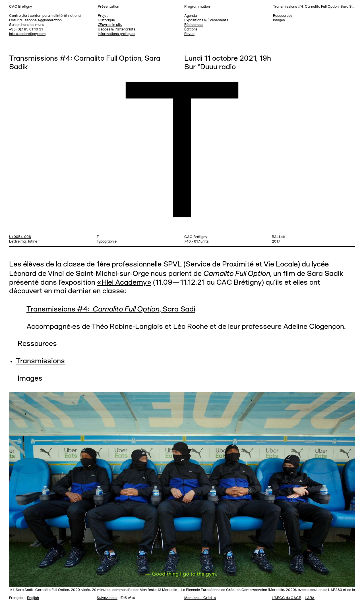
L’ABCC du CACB (287, 598)
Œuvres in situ (110, 25)
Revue (189, 34)
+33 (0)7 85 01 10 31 (26, 29)
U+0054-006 (20, 237)
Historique (106, 20)
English (33, 598)
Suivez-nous (107, 598)
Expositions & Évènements (206, 20)
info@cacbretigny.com (27, 34)
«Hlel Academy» (124, 283)
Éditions (191, 29)
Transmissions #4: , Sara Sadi (111, 310)
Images (279, 20)
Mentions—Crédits (200, 598)
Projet (103, 16)
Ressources (283, 16)
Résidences (194, 25)
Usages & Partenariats (117, 29)
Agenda (191, 16)
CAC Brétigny (20, 7)
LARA (310, 598)
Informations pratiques (117, 34)
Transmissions (40, 361)
